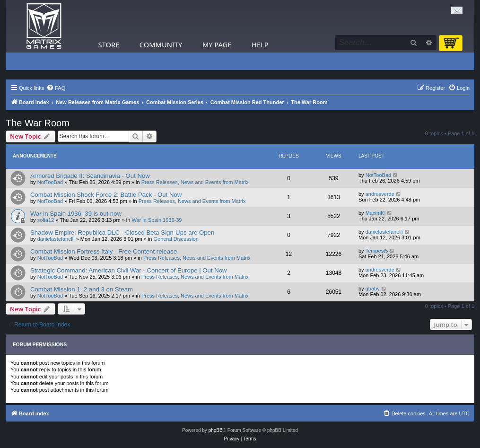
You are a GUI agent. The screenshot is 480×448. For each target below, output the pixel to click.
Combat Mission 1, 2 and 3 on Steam (82, 289)
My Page (217, 44)
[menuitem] (56, 88)
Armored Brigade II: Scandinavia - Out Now (90, 176)
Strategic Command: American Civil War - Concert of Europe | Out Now (129, 270)
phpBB (216, 430)
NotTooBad (50, 182)
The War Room (38, 123)
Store (109, 44)
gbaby (373, 289)
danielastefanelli (56, 239)
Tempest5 (377, 251)
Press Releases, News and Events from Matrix (195, 182)
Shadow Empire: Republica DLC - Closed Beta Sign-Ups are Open (122, 233)
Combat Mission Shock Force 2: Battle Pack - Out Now (106, 195)
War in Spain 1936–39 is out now (76, 214)
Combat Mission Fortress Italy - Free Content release (104, 251)
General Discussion (176, 239)
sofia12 (46, 220)
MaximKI (376, 213)
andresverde (380, 194)
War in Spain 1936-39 (157, 220)
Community (161, 44)
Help (260, 44)
